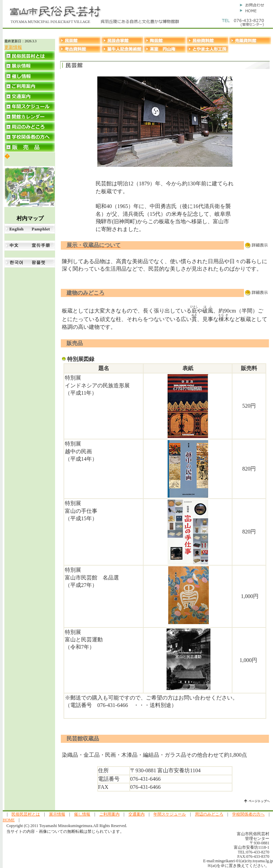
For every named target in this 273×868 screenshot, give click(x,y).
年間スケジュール (170, 814)
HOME (9, 820)
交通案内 (136, 814)
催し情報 (82, 814)
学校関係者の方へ (248, 814)
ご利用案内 (109, 814)
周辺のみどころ (209, 814)
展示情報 (57, 814)
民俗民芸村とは (26, 814)
